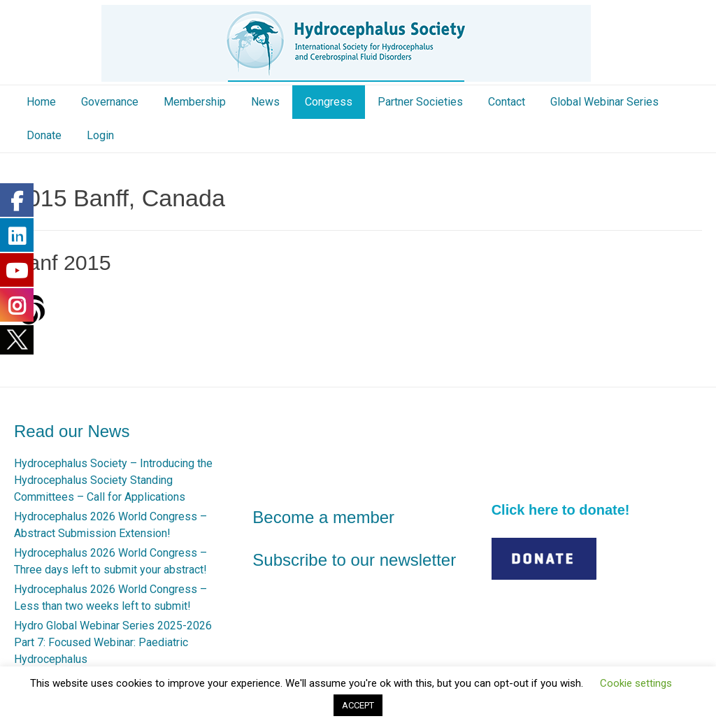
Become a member (323, 517)
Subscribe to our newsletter (354, 560)
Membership (195, 102)
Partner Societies (420, 102)
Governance (110, 102)
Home (41, 102)
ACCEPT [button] (358, 705)
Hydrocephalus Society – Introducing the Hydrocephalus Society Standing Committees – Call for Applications (113, 480)
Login (100, 135)
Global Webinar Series (604, 102)
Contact (507, 102)
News (265, 102)
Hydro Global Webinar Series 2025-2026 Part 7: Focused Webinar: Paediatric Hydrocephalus (113, 642)
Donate (44, 135)
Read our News (72, 431)
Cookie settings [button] (636, 683)
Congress (329, 102)
